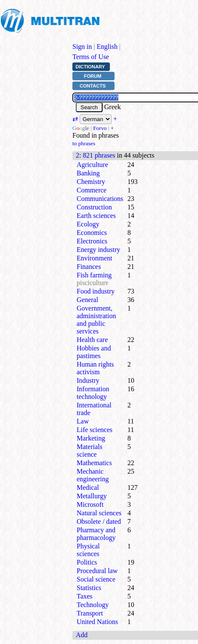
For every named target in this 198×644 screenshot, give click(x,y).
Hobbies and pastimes (94, 352)
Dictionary (90, 67)
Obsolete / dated (99, 521)
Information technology (93, 393)
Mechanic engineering (93, 475)
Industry (88, 380)
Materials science (89, 451)
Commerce (92, 190)
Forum (93, 76)
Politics (87, 562)
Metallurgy (92, 496)
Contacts (93, 86)
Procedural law (97, 571)
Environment (95, 258)
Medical (88, 487)
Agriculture (92, 165)
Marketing (91, 438)
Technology (93, 605)
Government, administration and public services (96, 320)
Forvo (100, 128)
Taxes (85, 596)
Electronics (92, 241)
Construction (94, 207)
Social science (96, 579)
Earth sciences (96, 216)
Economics (92, 233)
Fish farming (94, 275)
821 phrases (99, 155)
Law (83, 421)
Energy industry (98, 250)
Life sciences (95, 430)
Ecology (88, 224)
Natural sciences (99, 513)
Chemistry (91, 182)
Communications (100, 199)
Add (82, 635)
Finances (89, 267)
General (88, 300)
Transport (90, 613)
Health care (92, 340)
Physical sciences (88, 550)
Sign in (82, 47)
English (107, 47)
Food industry (96, 291)
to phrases (84, 143)
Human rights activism (95, 368)
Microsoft (90, 504)
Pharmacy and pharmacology (96, 534)
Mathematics (94, 463)
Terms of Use (91, 57)
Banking (88, 173)
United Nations (97, 622)
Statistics (89, 588)
